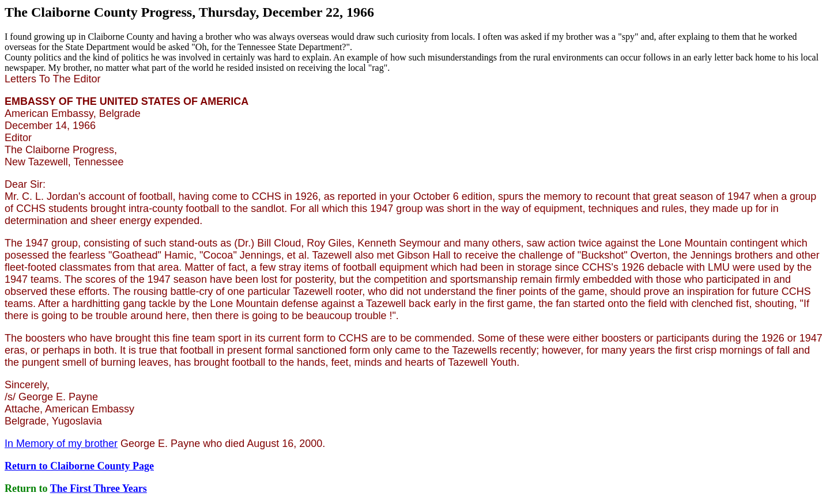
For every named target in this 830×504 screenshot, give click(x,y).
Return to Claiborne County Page (79, 466)
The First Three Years (99, 488)
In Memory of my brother (61, 444)
